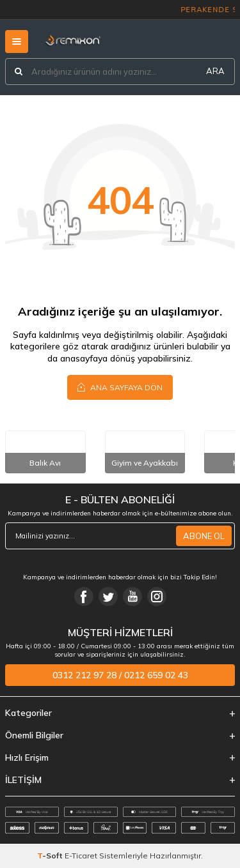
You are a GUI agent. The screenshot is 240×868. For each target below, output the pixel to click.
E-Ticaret (81, 856)
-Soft (51, 856)
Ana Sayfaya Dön (120, 387)
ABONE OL (204, 536)
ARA (215, 71)
